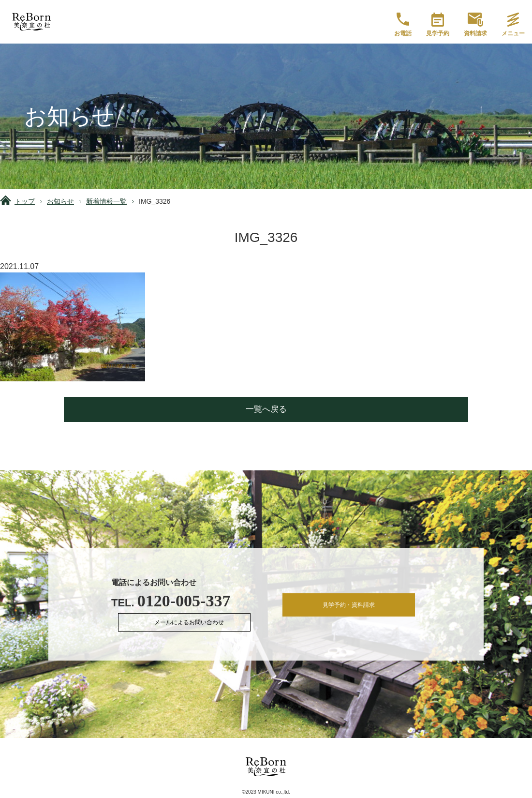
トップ (25, 201)
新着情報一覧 (106, 201)
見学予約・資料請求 (349, 607)
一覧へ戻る (266, 409)
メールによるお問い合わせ (192, 624)
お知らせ (60, 201)
